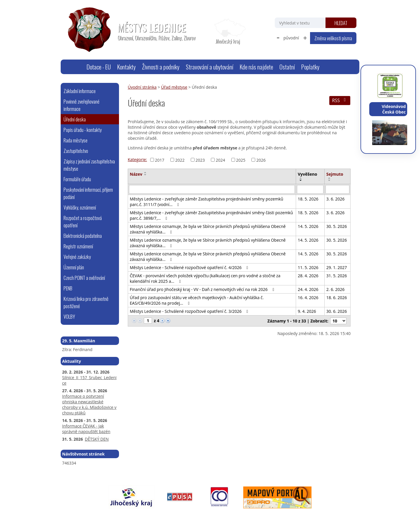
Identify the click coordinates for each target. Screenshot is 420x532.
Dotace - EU (99, 67)
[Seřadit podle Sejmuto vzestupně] (330, 178)
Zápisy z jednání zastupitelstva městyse (89, 165)
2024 (220, 160)
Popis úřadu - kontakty (83, 130)
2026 (261, 160)
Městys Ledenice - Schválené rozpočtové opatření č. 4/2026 (190, 267)
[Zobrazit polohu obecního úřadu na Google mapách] (228, 32)
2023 (200, 160)
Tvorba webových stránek (293, 516)
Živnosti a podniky (161, 67)
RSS (340, 101)
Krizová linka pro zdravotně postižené (86, 302)
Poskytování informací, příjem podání (88, 193)
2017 (160, 160)
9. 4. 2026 (307, 311)
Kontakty (126, 67)
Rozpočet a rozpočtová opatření (83, 221)
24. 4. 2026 (308, 289)
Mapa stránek (156, 516)
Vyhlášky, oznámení (80, 207)
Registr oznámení (78, 246)
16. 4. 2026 (308, 298)
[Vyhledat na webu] (300, 23)
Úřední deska (75, 119)
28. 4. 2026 (308, 276)
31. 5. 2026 (337, 276)
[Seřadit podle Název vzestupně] (146, 172)
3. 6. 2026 (336, 199)
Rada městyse (76, 140)
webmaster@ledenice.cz (117, 516)
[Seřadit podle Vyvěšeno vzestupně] (301, 178)
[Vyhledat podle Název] (212, 189)
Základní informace (80, 91)
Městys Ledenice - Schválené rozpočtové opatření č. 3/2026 (190, 311)
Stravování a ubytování (210, 67)
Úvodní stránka (76, 67)
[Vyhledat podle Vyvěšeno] (310, 189)
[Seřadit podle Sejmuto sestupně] (330, 180)
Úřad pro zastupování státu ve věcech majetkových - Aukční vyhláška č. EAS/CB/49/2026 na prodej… (197, 300)
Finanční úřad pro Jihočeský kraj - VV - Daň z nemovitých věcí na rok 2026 (203, 289)
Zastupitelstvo (76, 151)
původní (291, 38)
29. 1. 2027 (337, 267)
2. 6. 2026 (336, 289)
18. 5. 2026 (308, 199)
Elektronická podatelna (83, 236)
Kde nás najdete (256, 67)
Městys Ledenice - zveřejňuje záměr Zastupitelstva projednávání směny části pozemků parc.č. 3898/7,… (211, 215)
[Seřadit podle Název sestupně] (146, 175)
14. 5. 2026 (308, 226)
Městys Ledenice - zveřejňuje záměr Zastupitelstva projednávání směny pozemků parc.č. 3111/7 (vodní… (206, 202)
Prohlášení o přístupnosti (195, 516)
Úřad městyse (174, 87)
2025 (241, 160)
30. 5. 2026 (337, 226)
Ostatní (287, 67)
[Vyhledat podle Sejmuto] (337, 189)
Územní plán (74, 267)
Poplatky (310, 67)
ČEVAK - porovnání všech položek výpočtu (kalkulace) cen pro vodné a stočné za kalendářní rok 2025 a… (205, 278)
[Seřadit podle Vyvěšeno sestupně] (301, 180)
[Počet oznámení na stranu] (338, 321)
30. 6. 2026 (337, 311)
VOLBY (69, 316)
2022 (180, 160)
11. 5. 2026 (308, 267)
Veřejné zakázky (77, 257)
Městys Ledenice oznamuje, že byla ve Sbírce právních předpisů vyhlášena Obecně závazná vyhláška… (208, 229)
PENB (68, 288)
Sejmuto (335, 174)
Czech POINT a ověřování (84, 278)
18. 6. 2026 (337, 298)
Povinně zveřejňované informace (82, 105)
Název (136, 174)
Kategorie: (137, 159)
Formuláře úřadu (77, 179)
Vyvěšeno (307, 174)
